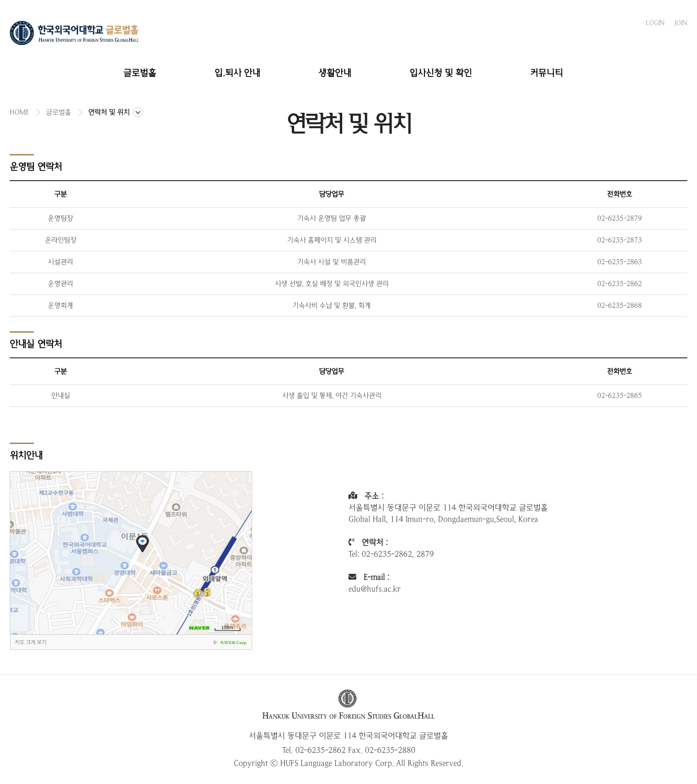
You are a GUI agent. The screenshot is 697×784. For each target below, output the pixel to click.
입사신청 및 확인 (441, 73)
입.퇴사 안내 (237, 73)
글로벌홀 (140, 73)
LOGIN (655, 23)
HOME (19, 112)
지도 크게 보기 (31, 642)
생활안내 (335, 73)
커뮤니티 (546, 73)
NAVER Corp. (234, 643)
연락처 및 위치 (109, 112)
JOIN (681, 23)
